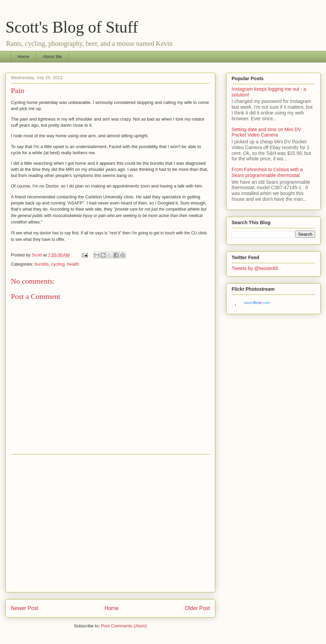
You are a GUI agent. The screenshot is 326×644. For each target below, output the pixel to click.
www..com (257, 303)
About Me (52, 57)
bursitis (42, 264)
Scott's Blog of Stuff (72, 27)
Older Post (197, 608)
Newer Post (25, 608)
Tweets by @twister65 (255, 268)
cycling (58, 264)
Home (24, 57)
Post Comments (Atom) (124, 626)
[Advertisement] (64, 523)
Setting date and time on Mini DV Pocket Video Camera (266, 132)
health (73, 264)
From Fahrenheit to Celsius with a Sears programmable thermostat (267, 172)
